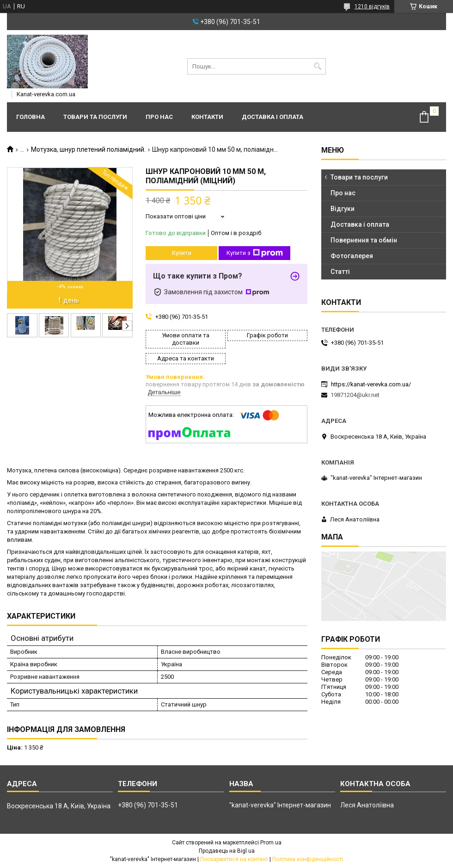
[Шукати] (318, 66)
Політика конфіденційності (308, 859)
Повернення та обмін (364, 240)
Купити (182, 253)
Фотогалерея (352, 256)
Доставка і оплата (272, 117)
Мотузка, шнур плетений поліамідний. (88, 149)
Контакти (207, 117)
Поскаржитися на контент (234, 859)
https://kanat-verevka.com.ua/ (371, 384)
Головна (31, 117)
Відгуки (343, 209)
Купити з (255, 253)
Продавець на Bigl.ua (227, 851)
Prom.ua (271, 843)
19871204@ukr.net (355, 395)
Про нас (159, 117)
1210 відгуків (372, 6)
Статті (340, 272)
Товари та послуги (95, 117)
